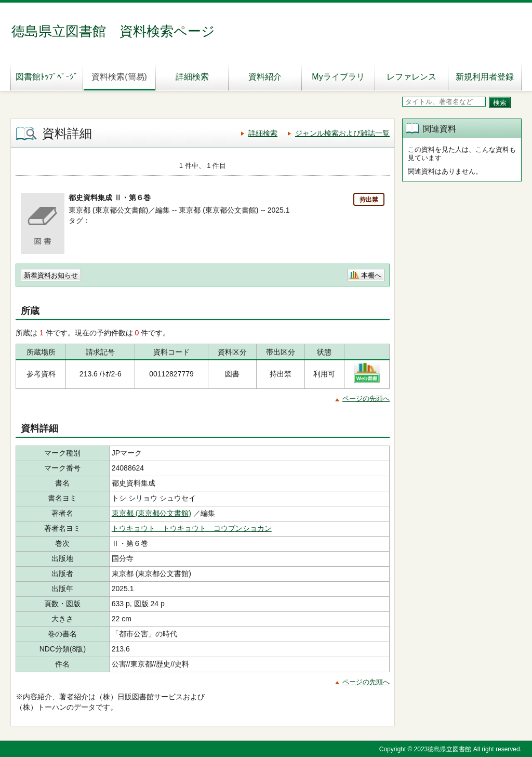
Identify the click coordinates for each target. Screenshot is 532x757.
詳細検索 (192, 77)
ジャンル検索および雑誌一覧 (342, 133)
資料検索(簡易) (119, 77)
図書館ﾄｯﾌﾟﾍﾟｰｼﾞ (47, 77)
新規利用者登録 (485, 77)
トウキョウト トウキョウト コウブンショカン (192, 528)
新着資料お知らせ (51, 275)
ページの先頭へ (366, 399)
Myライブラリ (338, 77)
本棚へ (371, 275)
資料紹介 (265, 77)
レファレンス (411, 77)
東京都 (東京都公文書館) (151, 513)
